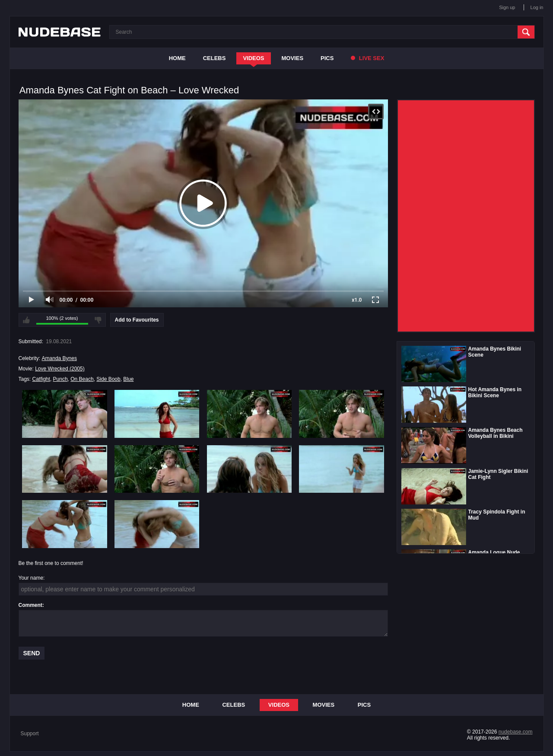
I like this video (26, 320)
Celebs (215, 58)
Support (30, 734)
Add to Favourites (137, 320)
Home (177, 58)
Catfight (41, 379)
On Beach (82, 379)
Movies (293, 58)
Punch (60, 379)
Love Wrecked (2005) (60, 369)
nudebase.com (516, 732)
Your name (31, 578)
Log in (537, 7)
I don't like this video (98, 320)
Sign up (507, 7)
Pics (327, 58)
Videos (253, 58)
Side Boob (108, 379)
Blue (128, 379)
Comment (30, 605)
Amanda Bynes (59, 358)
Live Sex (367, 58)
